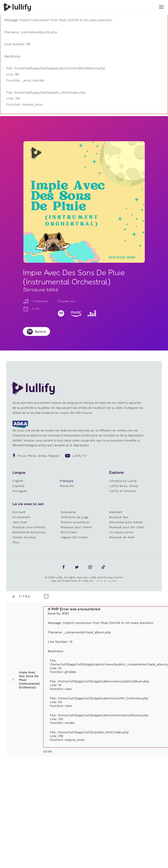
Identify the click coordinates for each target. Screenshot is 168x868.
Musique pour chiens (76, 527)
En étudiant (21, 517)
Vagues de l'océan (74, 537)
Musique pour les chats (127, 527)
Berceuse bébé (41, 289)
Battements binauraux (29, 532)
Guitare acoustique (75, 522)
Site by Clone (107, 581)
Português (20, 491)
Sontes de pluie (24, 537)
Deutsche (67, 486)
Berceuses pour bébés (126, 522)
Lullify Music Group (124, 486)
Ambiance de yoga (75, 517)
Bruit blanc (69, 532)
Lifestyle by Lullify (123, 481)
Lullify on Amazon (123, 491)
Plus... (17, 542)
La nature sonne (121, 532)
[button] (161, 7)
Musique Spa (119, 517)
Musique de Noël (122, 537)
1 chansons (35, 301)
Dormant (19, 512)
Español (19, 486)
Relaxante (68, 512)
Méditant (116, 512)
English (18, 481)
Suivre (40, 332)
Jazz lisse (20, 522)
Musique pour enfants (29, 527)
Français (67, 481)
